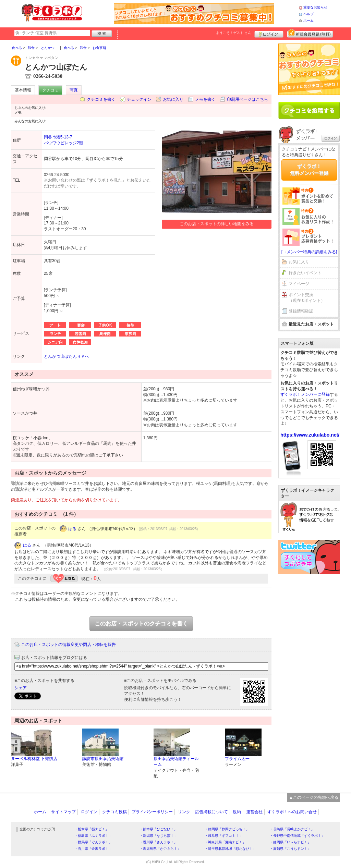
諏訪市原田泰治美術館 (103, 759)
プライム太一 (237, 759)
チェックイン (139, 99)
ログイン (269, 33)
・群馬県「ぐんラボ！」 (93, 842)
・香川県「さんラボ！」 (158, 842)
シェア (21, 688)
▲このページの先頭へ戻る (314, 797)
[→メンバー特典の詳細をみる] (309, 252)
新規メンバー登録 (310, 33)
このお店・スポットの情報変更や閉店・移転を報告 (69, 645)
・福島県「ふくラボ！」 (93, 836)
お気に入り (173, 99)
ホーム (308, 20)
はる (72, 529)
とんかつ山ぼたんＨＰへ (66, 356)
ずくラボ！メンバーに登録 (305, 394)
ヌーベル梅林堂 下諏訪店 (34, 759)
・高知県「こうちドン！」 (290, 849)
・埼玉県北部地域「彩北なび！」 (230, 849)
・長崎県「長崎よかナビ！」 (292, 829)
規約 (237, 812)
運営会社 (254, 812)
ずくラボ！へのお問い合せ (292, 812)
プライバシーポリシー (152, 812)
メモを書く (205, 99)
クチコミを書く (101, 99)
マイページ (299, 284)
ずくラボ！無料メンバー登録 (309, 170)
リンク (184, 812)
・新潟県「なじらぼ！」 (158, 836)
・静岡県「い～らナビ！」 (290, 842)
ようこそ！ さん (234, 33)
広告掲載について (211, 812)
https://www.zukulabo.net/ (310, 435)
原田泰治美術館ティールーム (176, 762)
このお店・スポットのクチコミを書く (141, 624)
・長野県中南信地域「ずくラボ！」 (297, 836)
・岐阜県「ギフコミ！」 (223, 836)
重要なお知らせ (315, 7)
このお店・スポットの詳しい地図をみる (217, 224)
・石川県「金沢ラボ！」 (93, 849)
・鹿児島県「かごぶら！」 (160, 849)
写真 (74, 90)
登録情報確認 (301, 311)
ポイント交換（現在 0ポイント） (307, 298)
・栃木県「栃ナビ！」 (92, 829)
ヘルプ (308, 14)
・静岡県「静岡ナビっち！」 (227, 829)
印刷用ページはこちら (247, 99)
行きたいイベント (305, 273)
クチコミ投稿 (114, 812)
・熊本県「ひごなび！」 (158, 829)
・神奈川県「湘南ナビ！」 (225, 842)
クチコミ (50, 90)
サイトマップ (63, 812)
